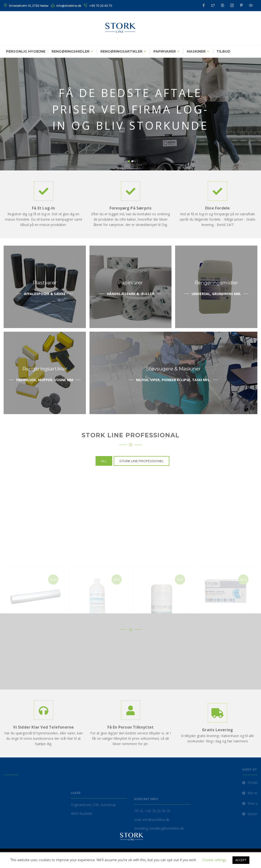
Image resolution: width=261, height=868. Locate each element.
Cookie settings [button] (214, 860)
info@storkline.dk (69, 6)
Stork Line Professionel (142, 461)
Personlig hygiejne (26, 51)
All (104, 461)
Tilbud (224, 51)
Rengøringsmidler (71, 51)
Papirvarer (165, 51)
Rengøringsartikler (121, 51)
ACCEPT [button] (241, 860)
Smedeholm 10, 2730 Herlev (29, 6)
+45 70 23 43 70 (101, 6)
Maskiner (196, 51)
